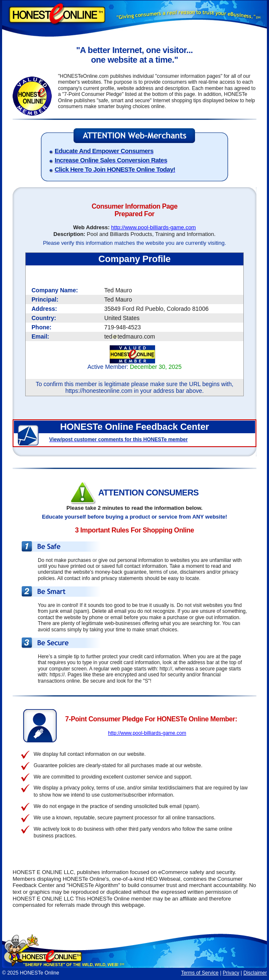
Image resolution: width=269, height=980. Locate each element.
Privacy (231, 973)
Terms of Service (200, 973)
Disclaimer (255, 973)
